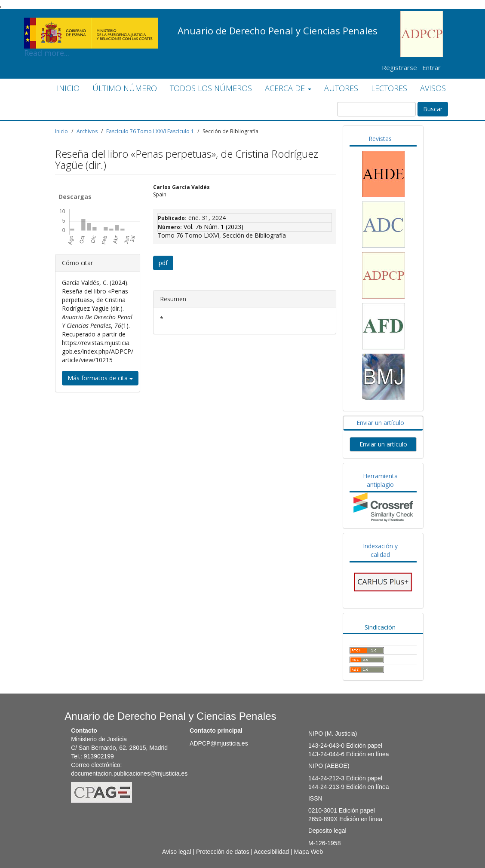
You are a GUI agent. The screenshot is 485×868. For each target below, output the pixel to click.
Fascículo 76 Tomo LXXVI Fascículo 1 (150, 131)
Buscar (433, 109)
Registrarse (399, 67)
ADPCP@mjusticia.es (219, 743)
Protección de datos (223, 852)
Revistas (380, 139)
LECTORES (389, 88)
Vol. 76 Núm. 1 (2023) (213, 227)
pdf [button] (163, 263)
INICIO (68, 88)
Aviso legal (177, 852)
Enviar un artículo (380, 423)
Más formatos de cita (100, 378)
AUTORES (341, 88)
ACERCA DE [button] (288, 88)
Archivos (87, 131)
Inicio (61, 131)
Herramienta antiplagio (380, 480)
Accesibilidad (271, 852)
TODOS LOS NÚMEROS (211, 88)
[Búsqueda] (376, 109)
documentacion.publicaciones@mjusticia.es (129, 773)
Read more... (91, 24)
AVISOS (433, 88)
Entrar (431, 67)
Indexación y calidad (380, 550)
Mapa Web (308, 852)
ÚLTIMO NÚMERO (125, 88)
